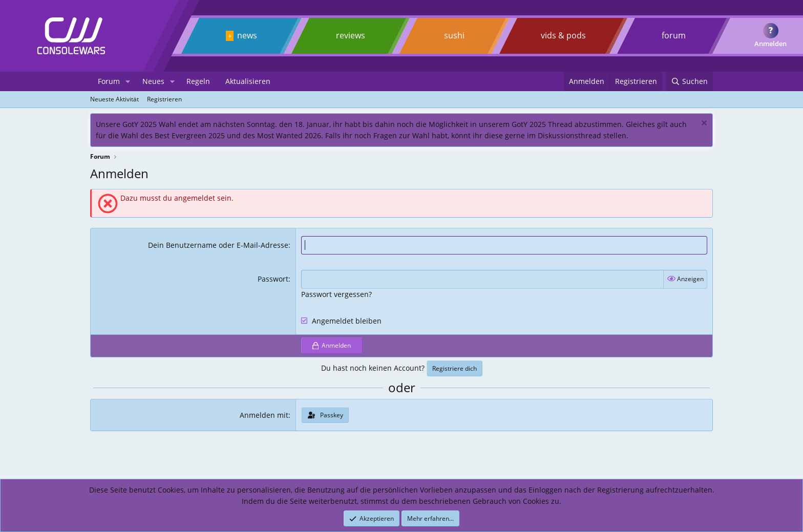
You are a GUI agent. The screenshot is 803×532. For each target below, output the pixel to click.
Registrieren (164, 99)
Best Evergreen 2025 (190, 135)
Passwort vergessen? (336, 294)
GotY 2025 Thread (542, 124)
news (247, 35)
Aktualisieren (248, 81)
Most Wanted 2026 (289, 135)
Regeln (198, 81)
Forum (109, 81)
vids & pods (563, 35)
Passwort (273, 279)
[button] (128, 81)
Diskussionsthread (569, 135)
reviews (351, 35)
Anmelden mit (264, 415)
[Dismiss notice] (703, 124)
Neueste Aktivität (114, 99)
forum (674, 35)
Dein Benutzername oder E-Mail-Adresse (218, 245)
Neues (153, 81)
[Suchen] (689, 81)
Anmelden (770, 44)
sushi (454, 35)
